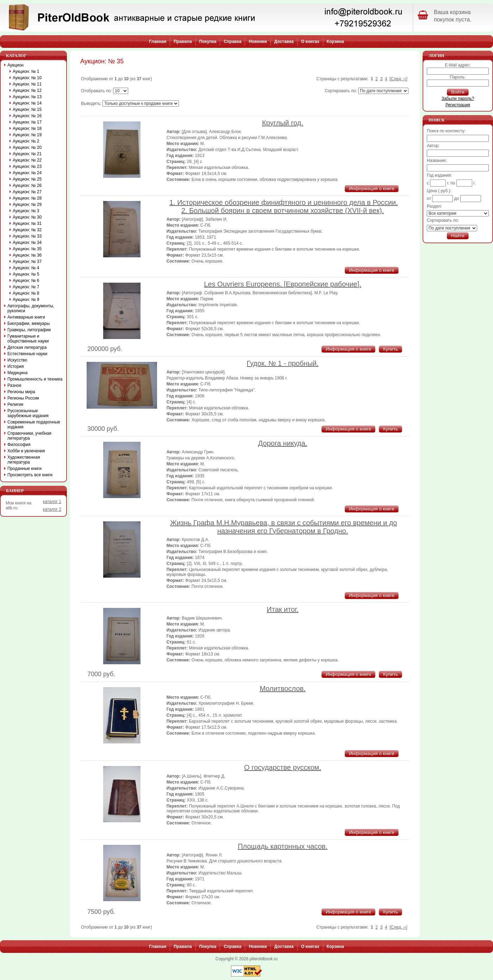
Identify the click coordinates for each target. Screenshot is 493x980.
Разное (14, 385)
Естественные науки (27, 354)
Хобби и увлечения (26, 451)
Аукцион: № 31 (27, 224)
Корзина (335, 42)
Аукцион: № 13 (27, 97)
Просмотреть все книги (30, 475)
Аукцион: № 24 (27, 173)
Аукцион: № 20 (27, 147)
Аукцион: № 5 (26, 274)
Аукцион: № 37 (27, 262)
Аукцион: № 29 (27, 205)
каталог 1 (52, 502)
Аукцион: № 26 (27, 186)
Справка (232, 42)
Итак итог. (282, 609)
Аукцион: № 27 (27, 192)
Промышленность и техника (35, 379)
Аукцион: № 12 (27, 90)
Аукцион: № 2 (26, 141)
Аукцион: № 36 (27, 255)
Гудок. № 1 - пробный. (283, 363)
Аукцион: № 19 (27, 135)
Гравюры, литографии (29, 330)
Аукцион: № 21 (27, 154)
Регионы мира (21, 392)
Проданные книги (24, 469)
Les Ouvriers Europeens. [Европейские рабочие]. (282, 284)
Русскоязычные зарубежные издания (28, 413)
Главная (158, 42)
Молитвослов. (282, 689)
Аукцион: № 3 (26, 211)
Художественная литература (24, 460)
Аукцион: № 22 (27, 160)
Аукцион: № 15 (27, 109)
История (16, 366)
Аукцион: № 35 (27, 249)
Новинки (258, 42)
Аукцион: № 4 (26, 268)
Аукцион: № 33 (27, 236)
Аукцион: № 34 (27, 243)
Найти (458, 236)
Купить (391, 349)
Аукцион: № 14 (27, 103)
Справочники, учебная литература (29, 436)
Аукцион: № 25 (27, 179)
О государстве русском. (283, 767)
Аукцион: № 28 (27, 198)
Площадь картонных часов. (283, 846)
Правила (183, 42)
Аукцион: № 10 (27, 78)
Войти (458, 92)
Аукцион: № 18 (27, 128)
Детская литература (27, 347)
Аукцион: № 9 (26, 300)
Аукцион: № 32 (27, 230)
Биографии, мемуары (29, 323)
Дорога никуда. (283, 443)
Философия (19, 445)
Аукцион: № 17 (27, 122)
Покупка (208, 42)
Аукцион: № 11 (27, 84)
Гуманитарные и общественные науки (28, 339)
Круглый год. (283, 123)
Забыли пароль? (458, 99)
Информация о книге (372, 189)
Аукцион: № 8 (26, 293)
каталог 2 (52, 509)
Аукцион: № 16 (27, 116)
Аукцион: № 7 (26, 287)
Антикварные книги (26, 317)
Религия (15, 404)
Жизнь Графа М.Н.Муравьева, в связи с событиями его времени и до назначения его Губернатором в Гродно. (283, 527)
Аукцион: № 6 (26, 281)
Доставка (284, 42)
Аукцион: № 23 (27, 167)
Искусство (17, 360)
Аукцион (15, 65)
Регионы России (23, 398)
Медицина (17, 373)
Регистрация (458, 105)
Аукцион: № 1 (26, 71)
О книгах (310, 42)
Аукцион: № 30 (27, 217)
